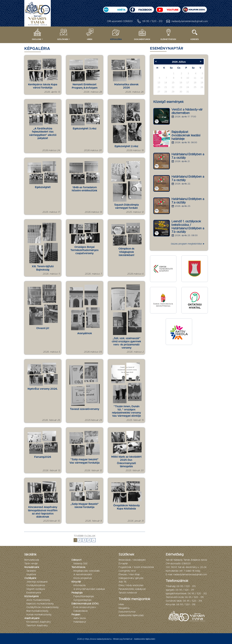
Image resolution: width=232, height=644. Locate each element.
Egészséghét (43, 187)
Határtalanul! (80, 622)
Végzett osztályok (36, 589)
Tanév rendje (31, 564)
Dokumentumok (142, 34)
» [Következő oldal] (94, 540)
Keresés (195, 34)
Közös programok (83, 578)
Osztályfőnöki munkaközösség (42, 607)
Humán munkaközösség (39, 615)
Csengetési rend (127, 571)
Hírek (90, 34)
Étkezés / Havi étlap (129, 575)
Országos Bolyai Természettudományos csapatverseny (84, 250)
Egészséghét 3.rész (85, 129)
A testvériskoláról (83, 575)
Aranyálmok (85, 333)
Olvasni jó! (43, 328)
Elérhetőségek (168, 34)
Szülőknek (63, 34)
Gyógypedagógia (82, 600)
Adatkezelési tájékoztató (131, 616)
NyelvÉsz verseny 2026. (43, 389)
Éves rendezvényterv (85, 607)
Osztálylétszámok (36, 586)
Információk (80, 586)
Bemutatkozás (32, 560)
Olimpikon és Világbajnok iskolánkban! (126, 252)
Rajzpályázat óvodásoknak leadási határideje (186, 136)
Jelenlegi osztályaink (37, 582)
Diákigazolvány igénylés (131, 578)
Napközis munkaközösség (40, 604)
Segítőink (31, 575)
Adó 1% (123, 582)
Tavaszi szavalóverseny (85, 409)
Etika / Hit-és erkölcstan (131, 586)
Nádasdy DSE (81, 564)
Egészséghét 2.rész (126, 146)
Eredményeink (34, 593)
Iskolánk (37, 34)
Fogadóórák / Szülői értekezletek (136, 567)
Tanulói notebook (128, 593)
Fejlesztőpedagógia (84, 596)
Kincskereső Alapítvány (39, 622)
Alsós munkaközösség (38, 600)
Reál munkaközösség (37, 611)
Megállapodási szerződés (87, 571)
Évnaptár (123, 564)
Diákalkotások (81, 611)
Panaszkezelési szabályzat (132, 589)
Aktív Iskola (80, 618)
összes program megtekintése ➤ (188, 244)
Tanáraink (31, 571)
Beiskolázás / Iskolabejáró (132, 560)
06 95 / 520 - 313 (149, 21)
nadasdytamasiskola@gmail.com (187, 21)
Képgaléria (116, 34)
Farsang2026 (43, 457)
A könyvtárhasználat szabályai (89, 589)
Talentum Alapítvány (37, 626)
